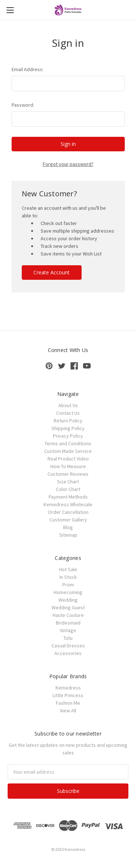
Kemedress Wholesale (68, 504)
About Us (68, 405)
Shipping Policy (68, 428)
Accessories (68, 653)
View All (68, 711)
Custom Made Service (68, 451)
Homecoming (68, 592)
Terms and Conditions (68, 443)
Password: (23, 105)
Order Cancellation (68, 512)
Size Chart (68, 482)
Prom (68, 585)
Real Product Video (68, 459)
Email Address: (28, 69)
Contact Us (68, 413)
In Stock (68, 577)
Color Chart (68, 489)
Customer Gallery (68, 520)
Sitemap (68, 535)
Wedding (68, 600)
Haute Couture (68, 615)
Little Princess (68, 695)
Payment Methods (68, 497)
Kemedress (68, 688)
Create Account (51, 272)
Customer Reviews (68, 474)
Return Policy (68, 421)
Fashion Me (68, 703)
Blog (68, 527)
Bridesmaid (68, 623)
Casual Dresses (68, 646)
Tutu (68, 638)
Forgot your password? (68, 164)
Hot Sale (68, 569)
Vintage (68, 630)
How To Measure (68, 466)
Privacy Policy (68, 436)
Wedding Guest (68, 607)
